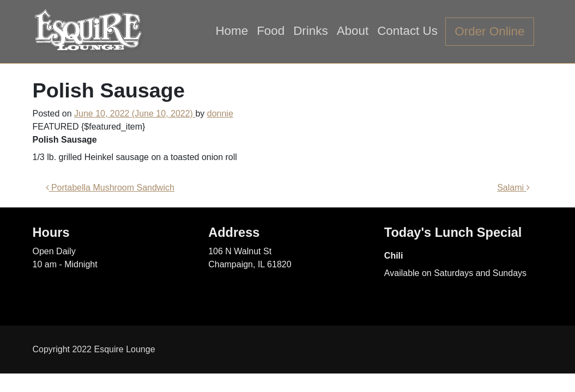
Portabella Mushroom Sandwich (110, 188)
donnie (220, 114)
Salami (513, 188)
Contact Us (407, 31)
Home (232, 31)
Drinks (310, 31)
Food (271, 31)
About (353, 31)
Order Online (489, 31)
